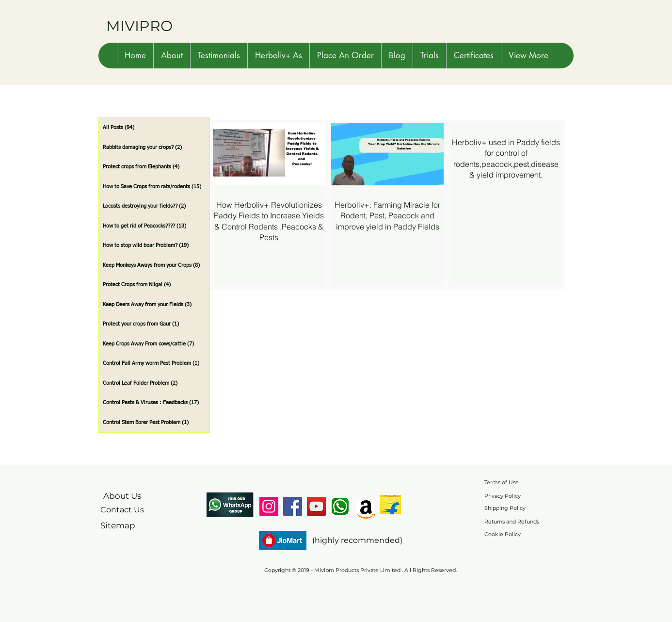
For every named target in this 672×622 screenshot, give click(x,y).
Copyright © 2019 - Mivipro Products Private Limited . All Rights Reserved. (360, 570)
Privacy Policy (503, 496)
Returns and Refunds (512, 522)
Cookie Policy (503, 534)
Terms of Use (502, 482)
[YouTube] (316, 506)
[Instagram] (269, 506)
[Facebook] (293, 506)
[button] (172, 56)
